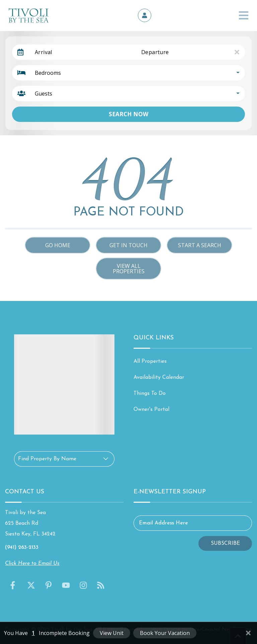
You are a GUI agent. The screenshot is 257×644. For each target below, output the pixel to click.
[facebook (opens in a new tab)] (14, 585)
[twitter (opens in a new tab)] (31, 585)
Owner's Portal (151, 410)
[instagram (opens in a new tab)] (83, 585)
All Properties (150, 361)
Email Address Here (163, 523)
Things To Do (150, 393)
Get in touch (128, 245)
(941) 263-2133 (22, 547)
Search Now (128, 114)
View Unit (112, 633)
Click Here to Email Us (32, 563)
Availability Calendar (159, 377)
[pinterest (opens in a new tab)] (49, 585)
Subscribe (225, 543)
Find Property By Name (47, 459)
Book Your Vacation (165, 633)
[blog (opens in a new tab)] (101, 585)
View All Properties (129, 269)
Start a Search (200, 245)
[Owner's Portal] (145, 15)
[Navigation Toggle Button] (244, 15)
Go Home (58, 245)
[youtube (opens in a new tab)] (66, 585)
